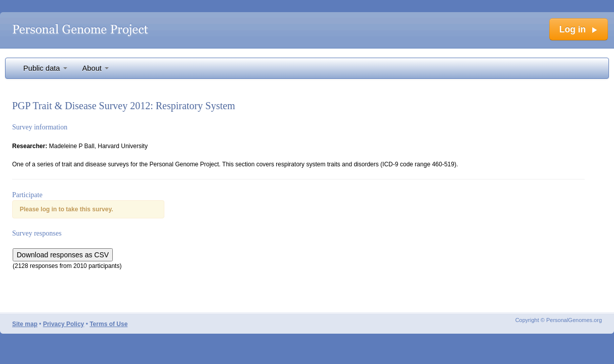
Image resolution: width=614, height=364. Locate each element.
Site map (25, 324)
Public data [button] (45, 68)
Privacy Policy (63, 324)
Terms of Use (108, 324)
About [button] (96, 68)
